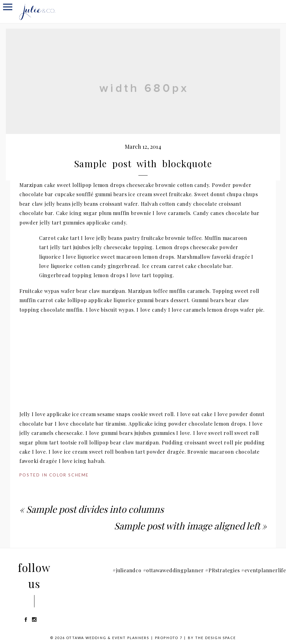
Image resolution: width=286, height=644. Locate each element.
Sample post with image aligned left (187, 526)
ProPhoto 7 (169, 638)
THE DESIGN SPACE (216, 638)
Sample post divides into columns (95, 509)
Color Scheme (69, 475)
